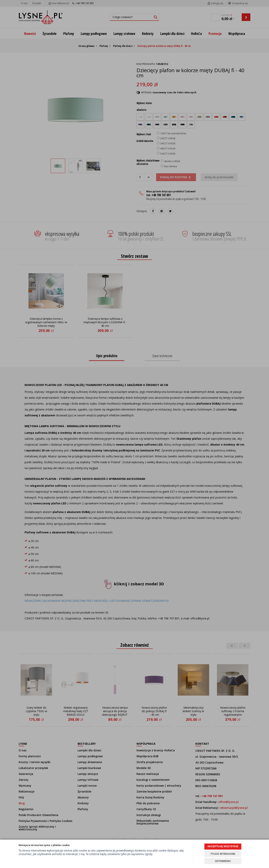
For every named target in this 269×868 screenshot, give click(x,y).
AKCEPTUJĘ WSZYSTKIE (223, 846)
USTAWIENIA (223, 861)
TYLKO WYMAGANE (223, 854)
